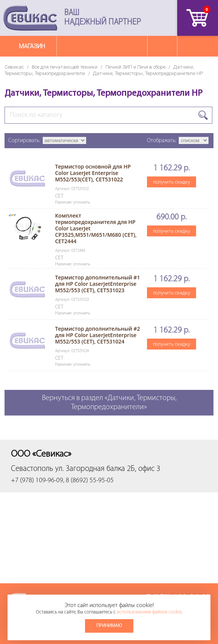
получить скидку (172, 182)
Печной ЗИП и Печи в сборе (135, 67)
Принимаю (109, 626)
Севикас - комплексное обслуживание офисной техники (30, 18)
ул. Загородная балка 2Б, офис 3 (108, 469)
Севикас (14, 67)
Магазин (32, 46)
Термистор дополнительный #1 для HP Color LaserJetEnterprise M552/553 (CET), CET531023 (98, 284)
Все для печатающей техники (65, 67)
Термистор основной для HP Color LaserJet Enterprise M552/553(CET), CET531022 (93, 173)
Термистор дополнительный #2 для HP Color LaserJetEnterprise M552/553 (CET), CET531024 (98, 335)
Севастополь (32, 469)
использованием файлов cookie (149, 612)
